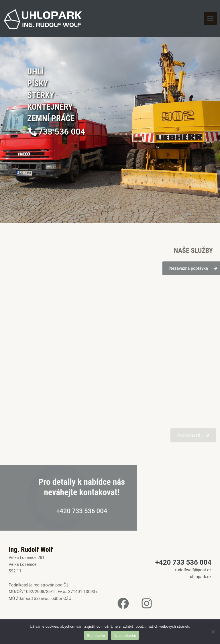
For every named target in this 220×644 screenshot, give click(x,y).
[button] (57, 132)
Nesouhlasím (125, 636)
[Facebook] (123, 603)
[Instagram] (147, 603)
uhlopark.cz (201, 577)
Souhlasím (96, 636)
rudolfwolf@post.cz (193, 570)
